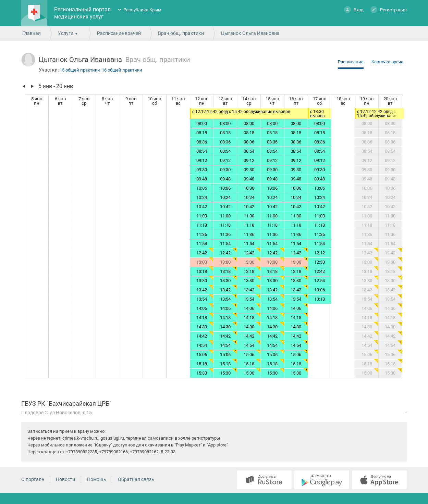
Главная (32, 33)
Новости (65, 479)
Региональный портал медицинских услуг (82, 13)
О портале (33, 479)
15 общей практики (80, 70)
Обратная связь (136, 479)
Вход (354, 9)
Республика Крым (142, 10)
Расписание (351, 62)
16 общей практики (122, 70)
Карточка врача (387, 62)
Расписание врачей (119, 33)
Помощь (97, 479)
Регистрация (389, 9)
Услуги (66, 33)
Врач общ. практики (181, 33)
